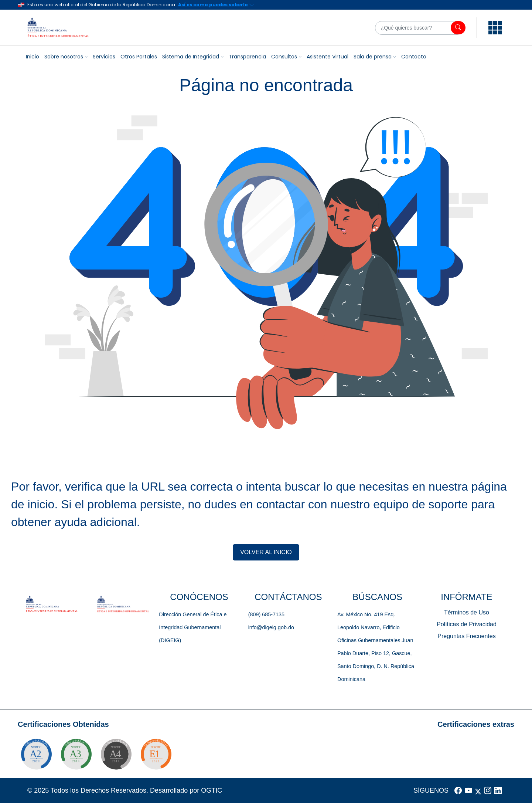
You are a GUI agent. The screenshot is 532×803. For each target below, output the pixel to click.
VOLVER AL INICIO (266, 552)
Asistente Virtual (328, 57)
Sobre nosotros (64, 57)
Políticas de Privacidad (467, 624)
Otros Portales (139, 57)
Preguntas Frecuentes (466, 636)
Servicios (104, 57)
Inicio (33, 57)
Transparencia (247, 57)
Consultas (284, 57)
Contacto (414, 57)
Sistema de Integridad (191, 57)
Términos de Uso (467, 612)
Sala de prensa (373, 57)
